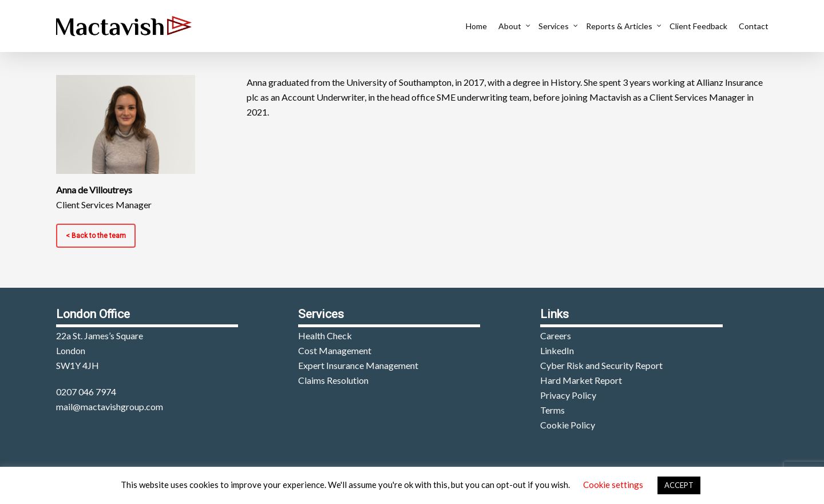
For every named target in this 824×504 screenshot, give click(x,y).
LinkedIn (557, 350)
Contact (754, 26)
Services (556, 26)
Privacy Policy (568, 395)
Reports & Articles (622, 26)
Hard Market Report (581, 380)
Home (476, 26)
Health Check (325, 336)
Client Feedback (698, 26)
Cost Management (335, 350)
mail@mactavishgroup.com (110, 406)
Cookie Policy (568, 425)
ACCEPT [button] (679, 485)
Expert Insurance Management (358, 365)
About (513, 26)
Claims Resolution (333, 380)
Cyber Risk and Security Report (601, 365)
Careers (556, 336)
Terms (552, 410)
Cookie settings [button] (613, 485)
